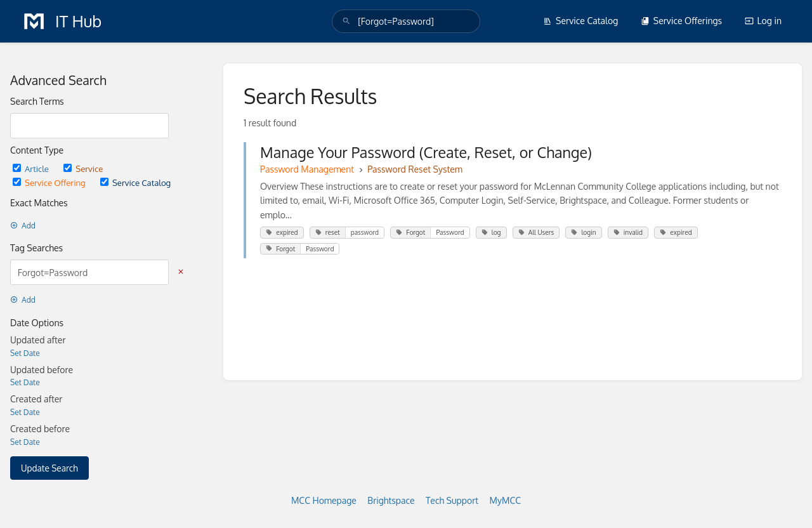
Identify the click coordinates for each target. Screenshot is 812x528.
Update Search (49, 468)
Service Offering (50, 182)
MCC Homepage (324, 500)
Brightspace (391, 500)
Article (32, 168)
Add (23, 226)
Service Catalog (580, 21)
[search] (406, 21)
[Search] (346, 21)
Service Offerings (681, 21)
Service (83, 168)
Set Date (25, 353)
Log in (763, 21)
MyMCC (505, 500)
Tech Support (452, 500)
